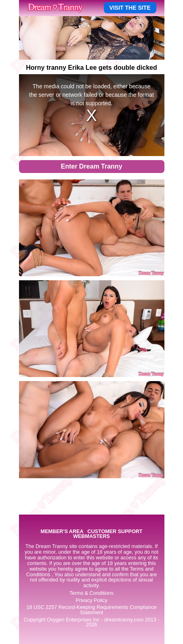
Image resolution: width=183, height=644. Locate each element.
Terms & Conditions (91, 593)
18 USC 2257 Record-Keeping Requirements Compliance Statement (91, 610)
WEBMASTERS (91, 537)
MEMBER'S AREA (62, 532)
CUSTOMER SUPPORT (115, 532)
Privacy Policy (91, 600)
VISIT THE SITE (130, 8)
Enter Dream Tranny (91, 166)
